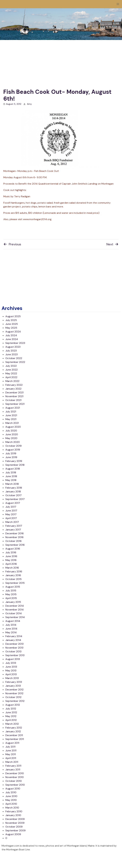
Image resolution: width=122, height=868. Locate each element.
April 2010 (11, 804)
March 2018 (12, 484)
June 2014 (11, 629)
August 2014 (13, 621)
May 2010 (11, 800)
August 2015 (13, 587)
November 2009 (15, 823)
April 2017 (11, 518)
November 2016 (14, 537)
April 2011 (11, 758)
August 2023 (13, 347)
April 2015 (11, 598)
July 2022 (11, 366)
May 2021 (11, 419)
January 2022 (13, 389)
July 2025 (11, 320)
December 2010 (15, 773)
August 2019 (13, 450)
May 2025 (11, 328)
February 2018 (14, 488)
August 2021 (13, 408)
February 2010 (14, 811)
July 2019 (11, 453)
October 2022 (14, 358)
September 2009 (15, 830)
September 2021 (15, 404)
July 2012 (11, 709)
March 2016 (12, 568)
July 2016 (11, 552)
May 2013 (11, 671)
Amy (29, 104)
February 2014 (14, 636)
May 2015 (11, 594)
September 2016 (15, 545)
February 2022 (14, 385)
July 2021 (11, 412)
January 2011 (13, 770)
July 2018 (11, 472)
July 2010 (11, 792)
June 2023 (12, 354)
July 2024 (11, 335)
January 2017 (13, 530)
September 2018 (15, 465)
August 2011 (12, 743)
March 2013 (12, 678)
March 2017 (12, 522)
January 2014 (13, 640)
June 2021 (11, 415)
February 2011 (13, 766)
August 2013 (13, 659)
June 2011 (11, 750)
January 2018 (13, 492)
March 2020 (13, 442)
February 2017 (14, 526)
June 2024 (12, 339)
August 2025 (13, 316)
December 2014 (15, 606)
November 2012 (14, 693)
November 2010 (15, 777)
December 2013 (14, 644)
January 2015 (13, 602)
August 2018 (13, 469)
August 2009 (13, 834)
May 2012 (11, 716)
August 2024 (13, 332)
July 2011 (10, 747)
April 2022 (11, 377)
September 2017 (15, 499)
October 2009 (14, 827)
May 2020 (11, 438)
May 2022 (11, 373)
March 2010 (12, 808)
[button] (118, 4)
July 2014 (11, 625)
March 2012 (12, 724)
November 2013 (14, 648)
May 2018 (11, 480)
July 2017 (11, 507)
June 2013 (11, 667)
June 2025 (12, 324)
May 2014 (11, 632)
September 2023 (15, 343)
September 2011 (15, 739)
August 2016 (13, 549)
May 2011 (11, 754)
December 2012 (14, 690)
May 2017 (11, 514)
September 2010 (15, 785)
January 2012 (13, 731)
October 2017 (14, 495)
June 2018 (11, 476)
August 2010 (13, 789)
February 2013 (14, 682)
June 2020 (12, 434)
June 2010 (11, 796)
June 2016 (11, 556)
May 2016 (11, 560)
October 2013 (13, 651)
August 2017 (13, 503)
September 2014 (15, 617)
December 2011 (14, 735)
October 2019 (14, 446)
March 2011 (12, 762)
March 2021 (12, 423)
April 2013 (11, 674)
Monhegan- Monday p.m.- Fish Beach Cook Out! (52, 141)
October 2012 (13, 697)
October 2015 (14, 579)
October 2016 (14, 541)
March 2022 (12, 381)
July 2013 (11, 663)
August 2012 (13, 705)
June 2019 (11, 457)
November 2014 (15, 610)
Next (113, 244)
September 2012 (15, 701)
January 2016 (13, 575)
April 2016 (11, 564)
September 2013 (15, 655)
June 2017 (11, 511)
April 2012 (11, 720)
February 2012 (14, 728)
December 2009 (15, 819)
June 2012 (11, 712)
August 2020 (13, 427)
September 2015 (15, 583)
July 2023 (11, 351)
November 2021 (14, 396)
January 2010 (13, 815)
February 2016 (14, 571)
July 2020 (11, 431)
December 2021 (14, 393)
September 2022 (15, 362)
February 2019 (14, 461)
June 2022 (12, 370)
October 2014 (14, 613)
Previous (12, 244)
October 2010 (14, 781)
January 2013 (13, 686)
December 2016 (15, 533)
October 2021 (13, 400)
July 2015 (11, 591)
